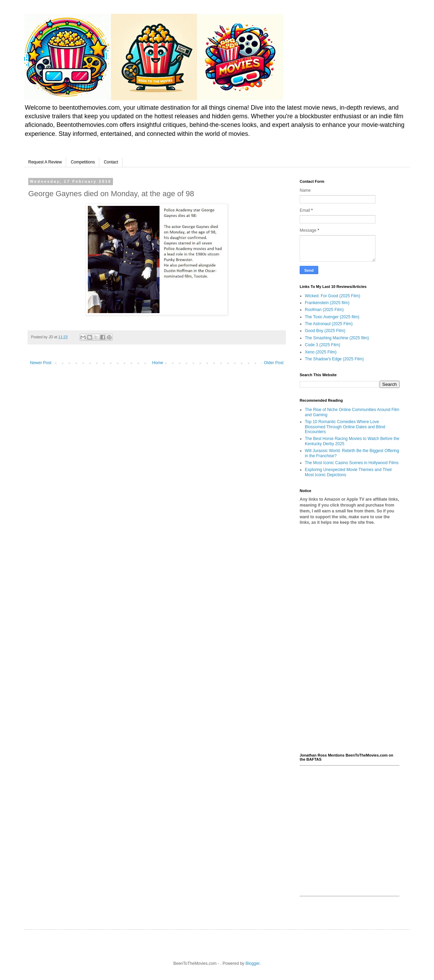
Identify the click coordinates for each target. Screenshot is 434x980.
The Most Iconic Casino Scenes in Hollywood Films (352, 463)
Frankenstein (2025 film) (327, 303)
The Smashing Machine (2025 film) (337, 338)
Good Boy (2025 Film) (325, 331)
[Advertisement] (350, 639)
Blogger (253, 963)
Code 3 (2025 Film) (323, 345)
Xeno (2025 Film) (321, 352)
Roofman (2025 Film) (324, 310)
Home (158, 363)
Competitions (83, 162)
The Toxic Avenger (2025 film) (332, 317)
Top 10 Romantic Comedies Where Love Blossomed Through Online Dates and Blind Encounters (345, 427)
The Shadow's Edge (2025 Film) (334, 359)
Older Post (274, 363)
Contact (111, 162)
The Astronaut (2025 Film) (329, 324)
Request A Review (45, 162)
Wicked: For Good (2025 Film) (333, 296)
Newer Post (41, 363)
